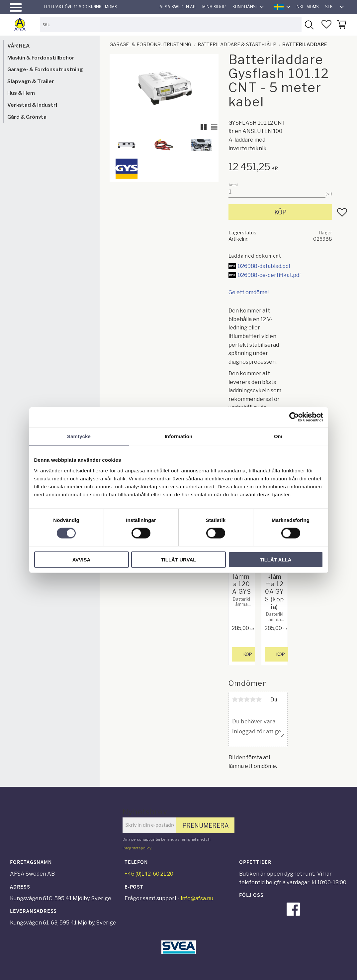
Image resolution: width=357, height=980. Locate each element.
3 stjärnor (247, 699)
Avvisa (82, 559)
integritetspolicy (137, 848)
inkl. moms (307, 7)
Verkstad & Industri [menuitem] (32, 105)
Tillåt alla (275, 559)
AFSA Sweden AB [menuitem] (178, 7)
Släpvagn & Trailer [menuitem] (31, 81)
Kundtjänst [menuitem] (245, 7)
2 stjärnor (241, 699)
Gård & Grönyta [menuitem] (27, 117)
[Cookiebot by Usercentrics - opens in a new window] (294, 417)
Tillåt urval (178, 559)
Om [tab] (278, 436)
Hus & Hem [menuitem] (21, 93)
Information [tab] (179, 436)
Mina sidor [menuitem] (214, 7)
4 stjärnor (253, 699)
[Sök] (309, 24)
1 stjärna (235, 699)
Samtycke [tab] (79, 436)
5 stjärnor (259, 699)
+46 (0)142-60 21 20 (149, 874)
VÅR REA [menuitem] (18, 46)
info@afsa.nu (197, 898)
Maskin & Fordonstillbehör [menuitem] (41, 58)
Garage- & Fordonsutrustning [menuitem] (45, 69)
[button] (16, 7)
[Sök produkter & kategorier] (171, 24)
